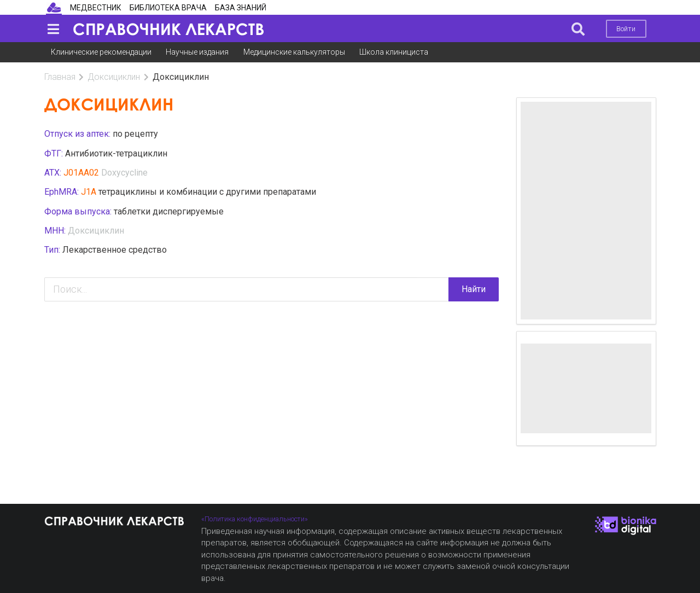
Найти (474, 289)
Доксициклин (114, 77)
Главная (60, 77)
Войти (626, 29)
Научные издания (197, 52)
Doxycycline (124, 173)
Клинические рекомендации (101, 52)
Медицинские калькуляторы (294, 52)
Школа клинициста (394, 52)
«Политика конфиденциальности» (255, 519)
